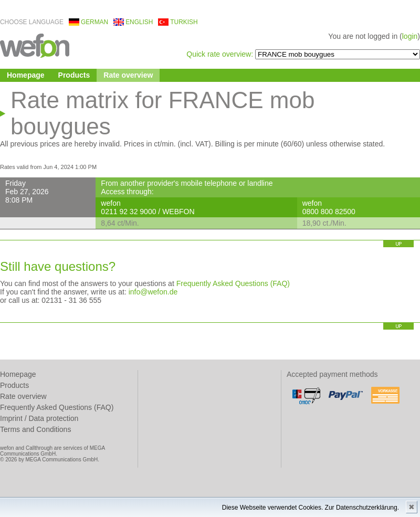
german (94, 22)
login (410, 36)
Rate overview (128, 75)
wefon (35, 45)
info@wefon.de (153, 292)
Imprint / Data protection (39, 418)
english (139, 22)
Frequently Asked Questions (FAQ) (233, 283)
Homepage (26, 75)
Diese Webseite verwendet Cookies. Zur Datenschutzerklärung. (311, 508)
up (398, 244)
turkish (184, 22)
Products (74, 75)
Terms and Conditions (35, 429)
